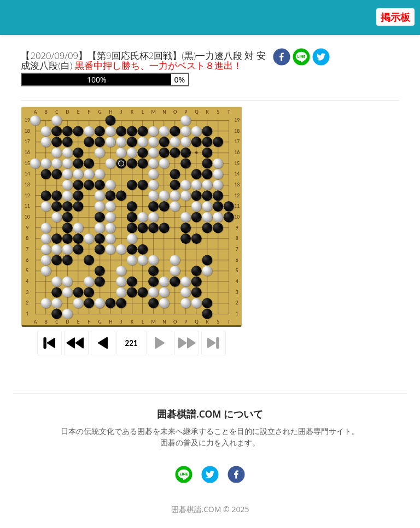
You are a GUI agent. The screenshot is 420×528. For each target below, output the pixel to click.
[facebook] (282, 58)
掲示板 (395, 17)
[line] (301, 58)
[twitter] (321, 58)
